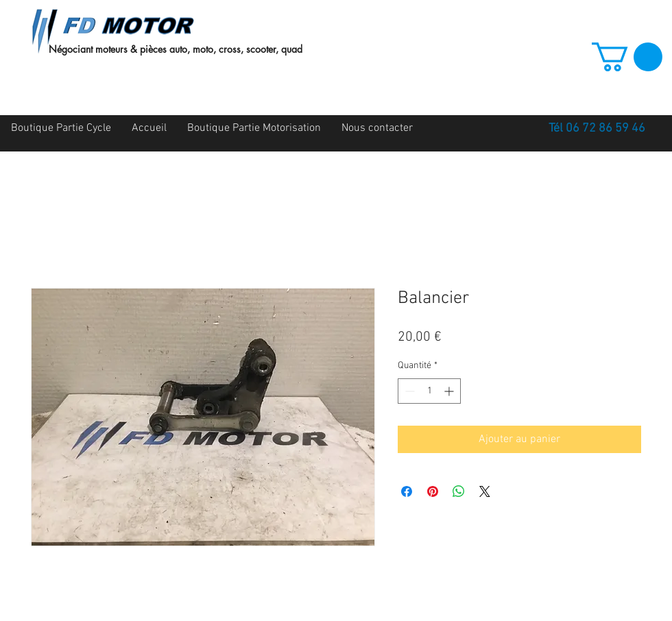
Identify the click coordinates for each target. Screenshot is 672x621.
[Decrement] (408, 391)
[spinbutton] (429, 391)
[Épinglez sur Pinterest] (433, 491)
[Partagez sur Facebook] (407, 491)
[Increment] (450, 391)
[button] (627, 57)
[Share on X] (485, 491)
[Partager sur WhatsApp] (459, 491)
